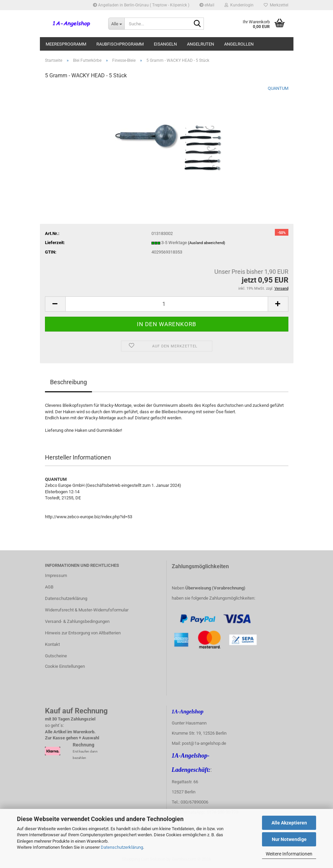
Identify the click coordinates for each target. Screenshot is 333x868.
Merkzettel (276, 5)
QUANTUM (278, 88)
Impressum (56, 575)
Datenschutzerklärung (122, 847)
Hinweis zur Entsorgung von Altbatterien (83, 633)
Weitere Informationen (289, 854)
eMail (207, 5)
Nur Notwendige (289, 839)
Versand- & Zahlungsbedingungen (77, 621)
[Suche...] (116, 24)
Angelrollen (239, 44)
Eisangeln (165, 44)
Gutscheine (56, 656)
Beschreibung (68, 382)
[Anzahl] (167, 304)
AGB (49, 587)
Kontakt (52, 644)
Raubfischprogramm (120, 44)
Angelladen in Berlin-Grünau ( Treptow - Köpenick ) (141, 5)
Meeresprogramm (66, 44)
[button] (55, 304)
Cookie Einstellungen (65, 666)
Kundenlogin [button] (239, 5)
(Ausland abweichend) (207, 243)
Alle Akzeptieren (289, 823)
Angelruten (200, 44)
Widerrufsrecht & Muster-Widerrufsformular (87, 610)
